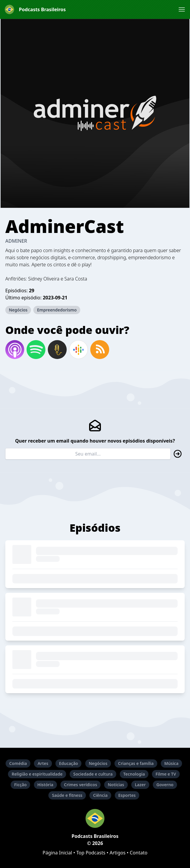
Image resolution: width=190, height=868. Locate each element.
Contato (139, 853)
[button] (182, 9)
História (45, 785)
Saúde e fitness (67, 795)
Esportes (127, 795)
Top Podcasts (91, 853)
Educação (69, 763)
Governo (165, 785)
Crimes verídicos (81, 785)
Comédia (18, 763)
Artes (43, 763)
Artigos (117, 853)
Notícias (116, 785)
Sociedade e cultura (93, 774)
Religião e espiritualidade (37, 774)
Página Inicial (57, 853)
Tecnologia (134, 774)
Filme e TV (166, 774)
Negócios (18, 310)
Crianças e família (136, 763)
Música (171, 763)
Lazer (140, 785)
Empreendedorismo (57, 310)
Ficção (20, 785)
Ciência (100, 795)
